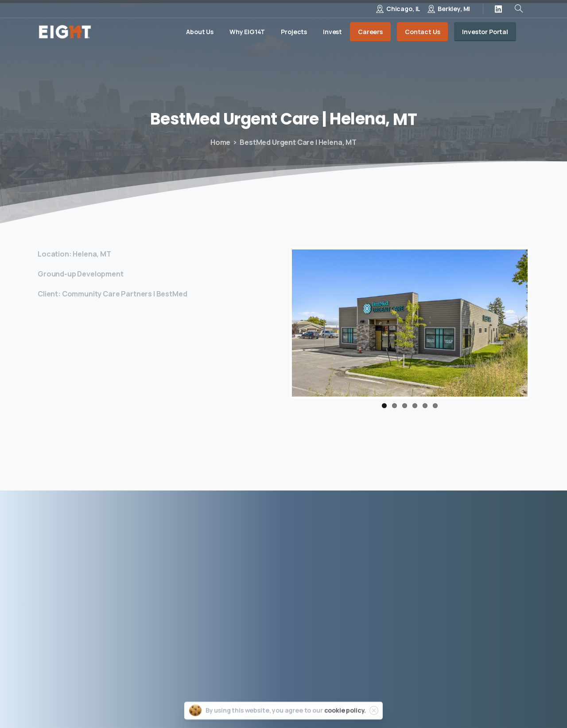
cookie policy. (345, 718)
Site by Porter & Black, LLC (488, 701)
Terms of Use (413, 701)
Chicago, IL (403, 9)
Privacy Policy (358, 701)
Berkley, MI (454, 9)
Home (220, 142)
